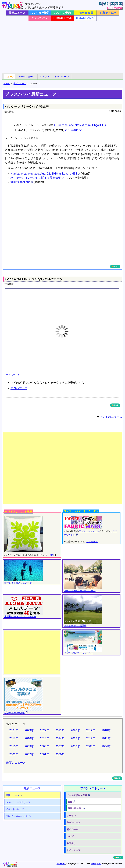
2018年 (106, 730)
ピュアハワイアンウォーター (78, 653)
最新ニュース (17, 13)
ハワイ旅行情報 (40, 13)
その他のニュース (111, 417)
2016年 (29, 738)
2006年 (75, 746)
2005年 (91, 746)
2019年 (91, 730)
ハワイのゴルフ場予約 (75, 626)
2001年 (45, 754)
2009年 (29, 746)
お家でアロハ (108, 13)
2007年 (60, 746)
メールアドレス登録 (77, 795)
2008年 (45, 746)
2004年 (106, 746)
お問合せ (71, 843)
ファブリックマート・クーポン (81, 511)
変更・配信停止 (75, 808)
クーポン (71, 816)
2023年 (29, 730)
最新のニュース (16, 763)
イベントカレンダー (16, 809)
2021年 (60, 730)
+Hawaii (61, 863)
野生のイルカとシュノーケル (19, 583)
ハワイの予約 (62, 13)
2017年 (14, 738)
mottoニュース (27, 77)
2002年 (29, 754)
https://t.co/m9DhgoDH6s (90, 125)
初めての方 (72, 829)
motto (18, 802)
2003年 (14, 754)
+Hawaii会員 (85, 13)
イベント (45, 77)
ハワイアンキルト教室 (19, 512)
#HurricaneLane (64, 125)
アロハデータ (13, 375)
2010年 (14, 746)
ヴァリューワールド (15, 713)
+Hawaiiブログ (85, 18)
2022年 (45, 730)
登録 (70, 802)
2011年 (106, 738)
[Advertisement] (62, 47)
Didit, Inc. (96, 863)
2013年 (75, 738)
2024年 (14, 730)
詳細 (52, 555)
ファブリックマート (89, 531)
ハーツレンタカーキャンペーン (80, 590)
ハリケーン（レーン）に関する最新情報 (36, 178)
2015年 (45, 738)
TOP (115, 267)
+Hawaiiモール (62, 18)
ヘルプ (70, 836)
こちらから (92, 541)
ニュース (10, 77)
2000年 (60, 754)
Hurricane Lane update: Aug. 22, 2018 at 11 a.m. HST (44, 174)
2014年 (60, 738)
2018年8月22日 (75, 130)
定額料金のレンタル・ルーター (20, 616)
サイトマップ (73, 850)
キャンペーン (40, 18)
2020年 (75, 730)
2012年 (91, 738)
